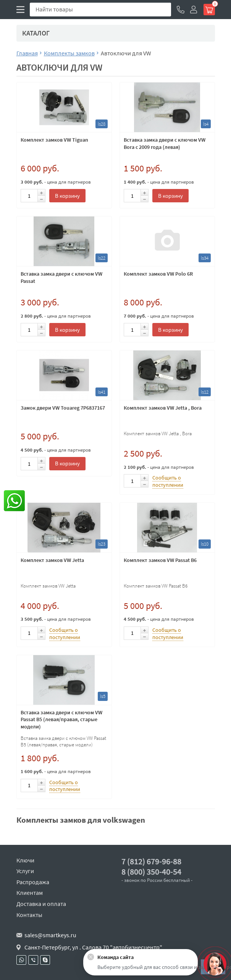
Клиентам (30, 893)
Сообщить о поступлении (168, 481)
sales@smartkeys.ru (50, 935)
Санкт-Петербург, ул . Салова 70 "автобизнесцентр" (93, 947)
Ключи (25, 860)
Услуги (25, 871)
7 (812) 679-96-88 (151, 861)
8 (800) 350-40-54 (151, 872)
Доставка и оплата (41, 904)
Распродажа (33, 882)
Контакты (29, 915)
